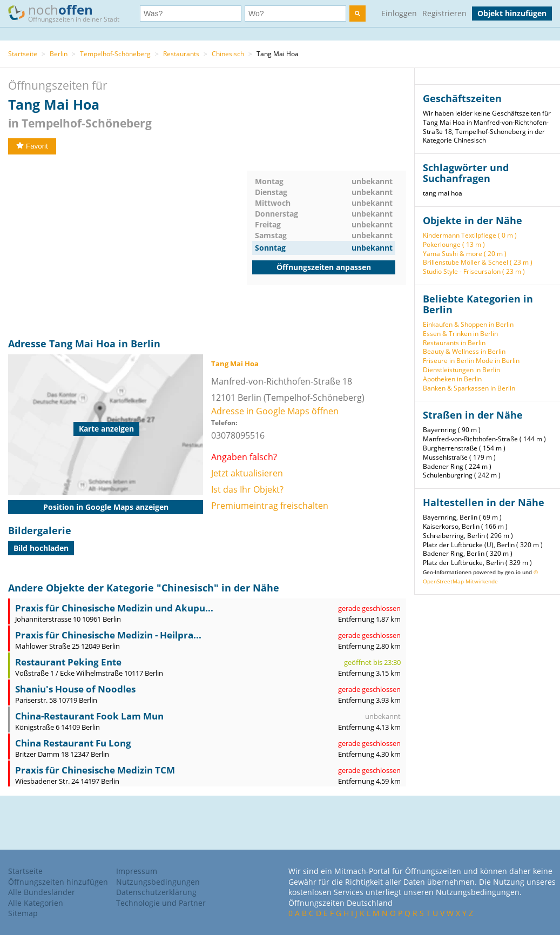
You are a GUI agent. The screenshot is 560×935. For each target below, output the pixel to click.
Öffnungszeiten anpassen (324, 267)
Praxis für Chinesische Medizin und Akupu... (114, 608)
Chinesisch (228, 54)
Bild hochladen (41, 548)
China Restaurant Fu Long (73, 743)
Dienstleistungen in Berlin (461, 370)
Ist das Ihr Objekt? (247, 489)
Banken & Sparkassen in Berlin (469, 388)
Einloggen (399, 13)
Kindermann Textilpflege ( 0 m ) (470, 235)
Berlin (59, 54)
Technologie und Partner (161, 903)
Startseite (23, 54)
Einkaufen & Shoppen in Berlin (468, 324)
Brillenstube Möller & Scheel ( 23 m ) (478, 262)
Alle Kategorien (36, 903)
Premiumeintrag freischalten (270, 506)
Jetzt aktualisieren (247, 473)
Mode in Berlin (498, 361)
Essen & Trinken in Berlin (460, 334)
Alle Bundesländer (42, 892)
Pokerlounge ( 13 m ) (454, 244)
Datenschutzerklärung (156, 892)
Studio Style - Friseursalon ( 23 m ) (474, 271)
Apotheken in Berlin (452, 379)
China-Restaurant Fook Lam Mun (89, 716)
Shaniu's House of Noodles (75, 689)
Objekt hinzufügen (512, 13)
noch (69, 13)
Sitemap (23, 913)
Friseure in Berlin (448, 361)
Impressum (137, 871)
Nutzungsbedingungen (158, 882)
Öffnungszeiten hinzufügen (58, 882)
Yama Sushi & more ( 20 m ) (465, 254)
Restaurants (181, 54)
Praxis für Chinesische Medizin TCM (95, 770)
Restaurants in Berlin (454, 343)
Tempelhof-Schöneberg (115, 54)
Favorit (32, 146)
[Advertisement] (127, 246)
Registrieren (444, 13)
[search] (357, 14)
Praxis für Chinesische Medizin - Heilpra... (108, 635)
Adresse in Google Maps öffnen (275, 411)
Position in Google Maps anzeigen (106, 507)
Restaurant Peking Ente (68, 662)
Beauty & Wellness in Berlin (464, 351)
